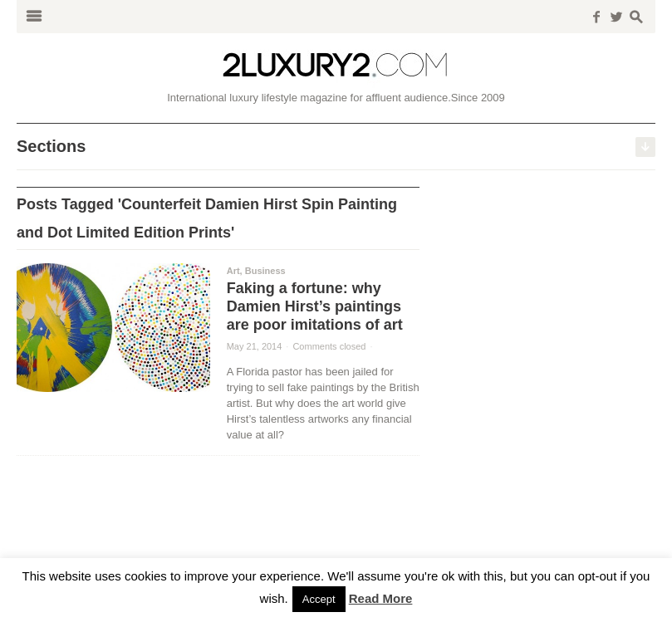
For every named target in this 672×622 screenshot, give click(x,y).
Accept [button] (319, 599)
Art (233, 271)
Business (265, 271)
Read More (381, 598)
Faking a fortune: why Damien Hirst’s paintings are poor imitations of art (315, 306)
